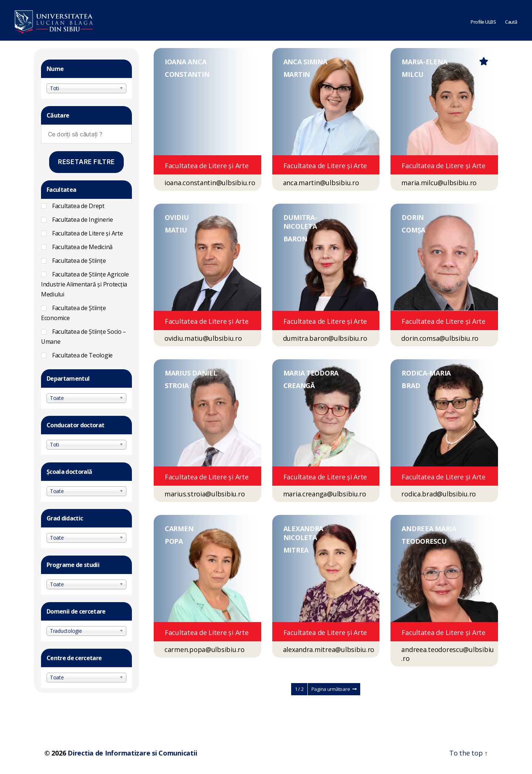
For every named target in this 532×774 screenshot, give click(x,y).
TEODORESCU (424, 541)
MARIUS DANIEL (191, 373)
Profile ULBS (483, 20)
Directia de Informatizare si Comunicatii (132, 753)
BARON (295, 239)
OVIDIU (177, 217)
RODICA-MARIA (426, 373)
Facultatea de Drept (78, 206)
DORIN (413, 217)
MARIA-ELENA (424, 62)
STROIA (177, 386)
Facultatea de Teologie (82, 355)
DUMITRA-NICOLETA (300, 222)
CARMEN (179, 529)
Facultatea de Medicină (82, 247)
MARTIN (297, 74)
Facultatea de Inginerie (83, 220)
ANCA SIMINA (305, 62)
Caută (511, 20)
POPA (174, 541)
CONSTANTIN (187, 74)
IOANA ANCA (185, 62)
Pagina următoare (334, 689)
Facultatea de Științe (79, 261)
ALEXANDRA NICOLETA (303, 533)
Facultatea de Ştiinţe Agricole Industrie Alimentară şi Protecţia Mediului (85, 284)
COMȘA (413, 230)
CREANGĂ (299, 386)
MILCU (412, 74)
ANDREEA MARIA (429, 529)
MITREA (296, 550)
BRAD (411, 386)
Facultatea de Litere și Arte (87, 233)
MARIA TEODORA (311, 373)
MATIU (176, 230)
